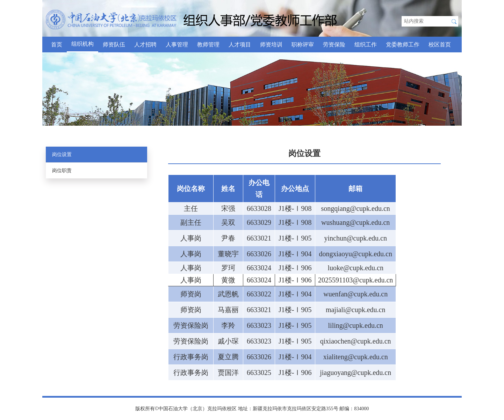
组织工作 (366, 45)
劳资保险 (334, 45)
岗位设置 (62, 154)
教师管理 (208, 45)
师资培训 (271, 45)
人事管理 (177, 45)
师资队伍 (114, 45)
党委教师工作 (403, 45)
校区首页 (440, 45)
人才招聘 (145, 45)
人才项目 (240, 45)
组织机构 (82, 44)
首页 (57, 45)
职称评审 (303, 45)
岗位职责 (62, 171)
